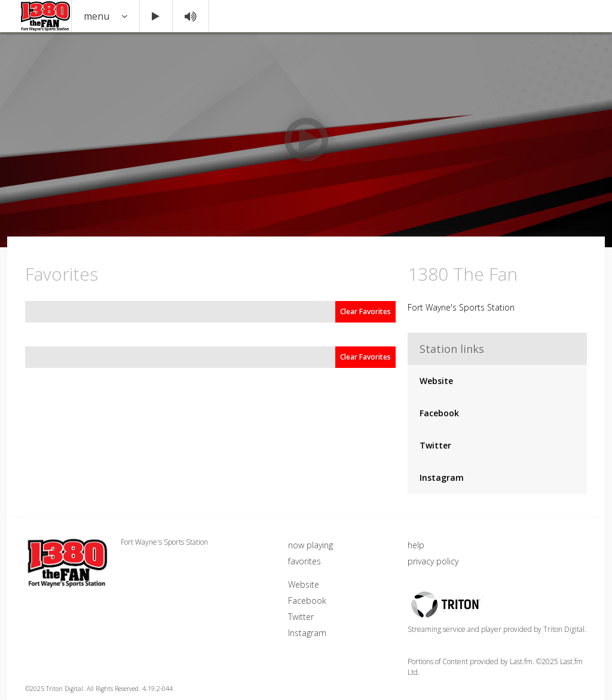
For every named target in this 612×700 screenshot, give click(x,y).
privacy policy (433, 561)
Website (436, 381)
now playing (310, 545)
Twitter (435, 445)
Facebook (439, 413)
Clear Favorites (365, 311)
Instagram (442, 478)
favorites (305, 561)
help (416, 545)
